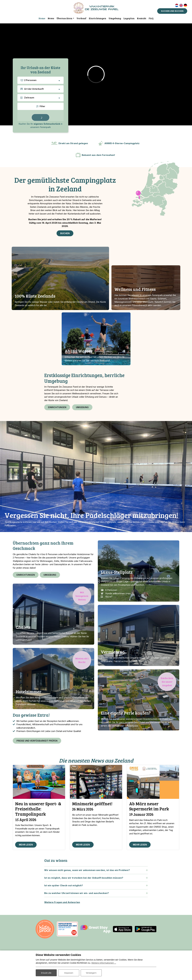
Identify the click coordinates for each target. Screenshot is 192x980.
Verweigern (91, 972)
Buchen (65, 233)
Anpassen (69, 972)
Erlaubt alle (46, 972)
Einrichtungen (57, 407)
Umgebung (82, 407)
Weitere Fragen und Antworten (62, 906)
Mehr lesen (26, 848)
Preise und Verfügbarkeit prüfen (37, 742)
